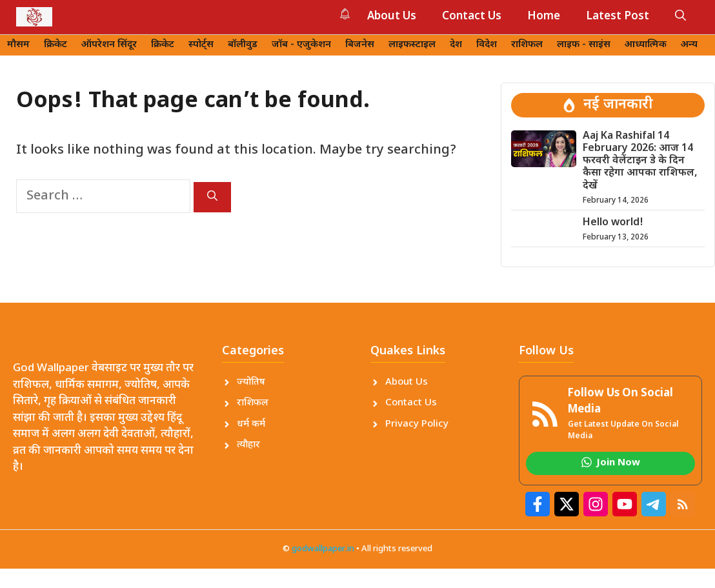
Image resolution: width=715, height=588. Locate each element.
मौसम (18, 45)
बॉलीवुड (243, 45)
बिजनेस (360, 45)
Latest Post (618, 17)
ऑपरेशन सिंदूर (109, 45)
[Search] (212, 197)
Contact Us (472, 17)
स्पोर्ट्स (201, 45)
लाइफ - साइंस (584, 45)
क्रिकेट (55, 45)
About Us (392, 17)
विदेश (487, 45)
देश (456, 45)
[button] (680, 17)
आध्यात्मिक (646, 45)
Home (544, 17)
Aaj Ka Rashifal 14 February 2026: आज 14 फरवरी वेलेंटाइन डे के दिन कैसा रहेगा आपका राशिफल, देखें (640, 161)
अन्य (689, 45)
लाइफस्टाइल (412, 45)
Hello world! (613, 223)
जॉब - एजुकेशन (301, 45)
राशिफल (527, 45)
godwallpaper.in (323, 549)
